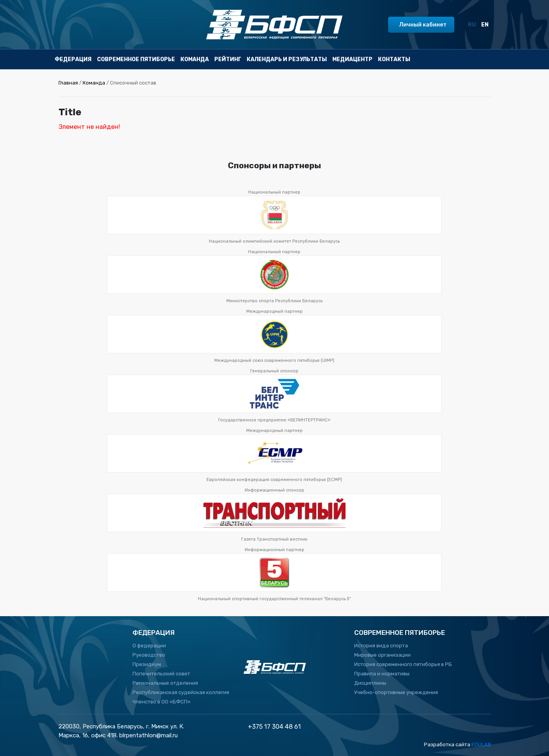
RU (472, 25)
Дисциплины (370, 683)
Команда (195, 59)
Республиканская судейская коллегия (181, 692)
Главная (68, 83)
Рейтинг (228, 59)
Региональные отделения (165, 683)
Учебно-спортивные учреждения (396, 692)
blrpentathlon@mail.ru (148, 735)
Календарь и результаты (287, 59)
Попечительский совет (161, 674)
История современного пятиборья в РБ (403, 664)
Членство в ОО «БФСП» (162, 702)
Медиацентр (352, 59)
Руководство (149, 655)
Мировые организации (382, 655)
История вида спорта (381, 646)
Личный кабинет (423, 25)
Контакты (394, 59)
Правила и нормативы (382, 674)
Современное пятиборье (136, 59)
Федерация (73, 59)
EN (485, 25)
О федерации (149, 646)
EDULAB (481, 745)
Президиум (147, 664)
